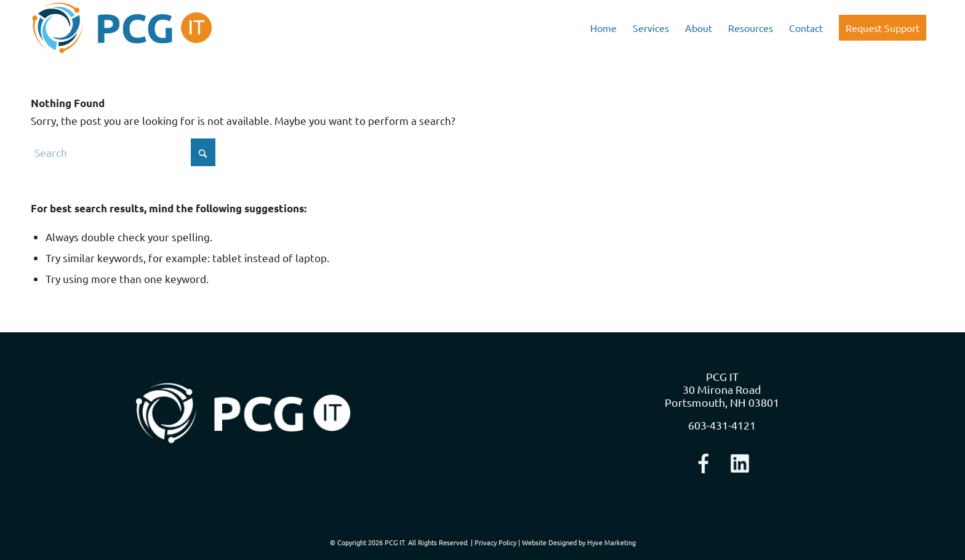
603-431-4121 (722, 425)
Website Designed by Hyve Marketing (579, 542)
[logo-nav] (122, 28)
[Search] (123, 152)
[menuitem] (603, 28)
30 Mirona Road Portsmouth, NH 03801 (722, 396)
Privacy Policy (495, 542)
